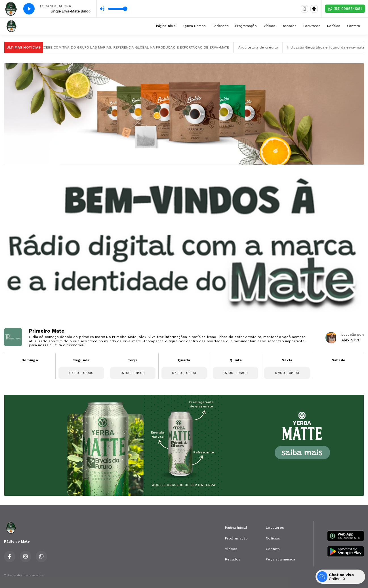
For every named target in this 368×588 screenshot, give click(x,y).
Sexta (287, 360)
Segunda (81, 360)
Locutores (312, 26)
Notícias (334, 26)
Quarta (184, 360)
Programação (246, 26)
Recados (289, 26)
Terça (133, 360)
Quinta (236, 360)
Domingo (30, 360)
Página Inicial (166, 26)
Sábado (338, 360)
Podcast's (221, 26)
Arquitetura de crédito (264, 47)
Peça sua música (280, 559)
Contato (354, 26)
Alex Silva (351, 340)
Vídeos (269, 26)
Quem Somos (194, 26)
